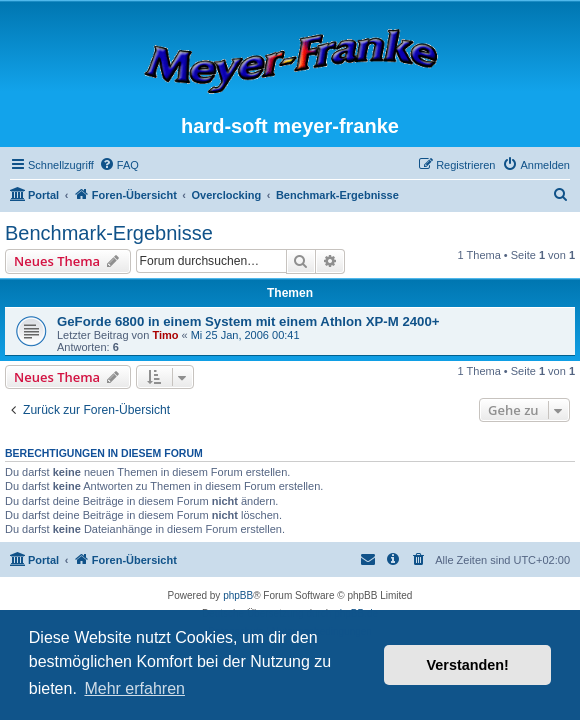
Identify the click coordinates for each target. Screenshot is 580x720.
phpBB (238, 595)
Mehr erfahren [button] (134, 688)
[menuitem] (119, 165)
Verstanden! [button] (468, 665)
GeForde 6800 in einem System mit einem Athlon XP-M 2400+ (248, 321)
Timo (165, 335)
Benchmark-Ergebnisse (109, 233)
